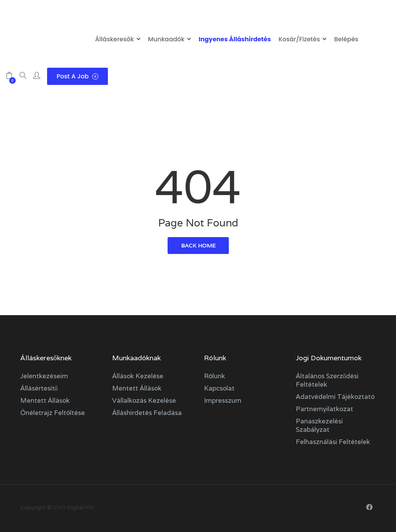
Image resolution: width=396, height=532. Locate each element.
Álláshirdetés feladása (147, 413)
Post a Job (77, 76)
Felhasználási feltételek (333, 442)
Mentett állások (45, 400)
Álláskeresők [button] (114, 39)
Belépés (346, 39)
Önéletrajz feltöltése (53, 413)
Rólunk (214, 376)
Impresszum (223, 400)
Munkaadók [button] (166, 39)
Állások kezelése (138, 376)
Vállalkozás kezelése (144, 400)
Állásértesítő (39, 388)
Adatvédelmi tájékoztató (335, 397)
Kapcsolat (219, 388)
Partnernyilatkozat (324, 409)
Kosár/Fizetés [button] (299, 39)
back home (198, 246)
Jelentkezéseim (44, 376)
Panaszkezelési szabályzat (319, 425)
